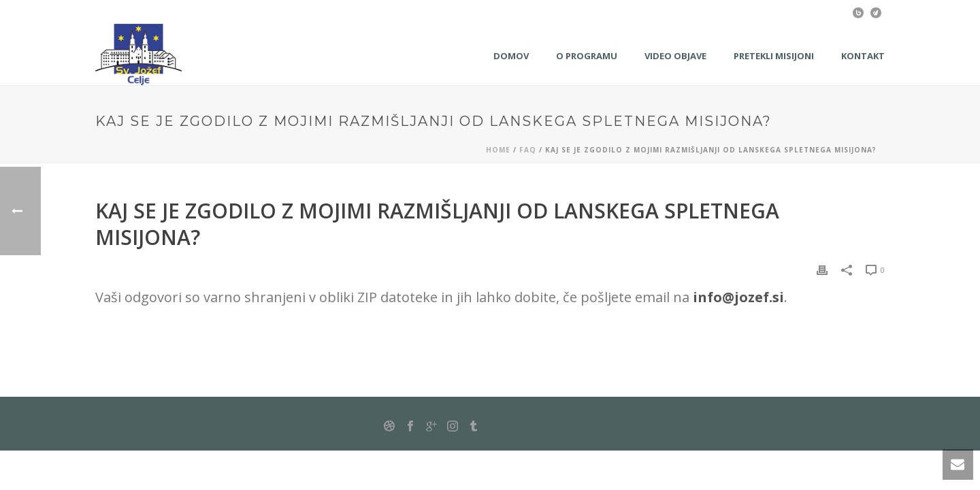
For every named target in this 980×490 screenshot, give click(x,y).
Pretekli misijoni (774, 56)
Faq (528, 150)
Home (498, 150)
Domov (511, 56)
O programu (587, 56)
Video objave (675, 56)
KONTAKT (863, 56)
